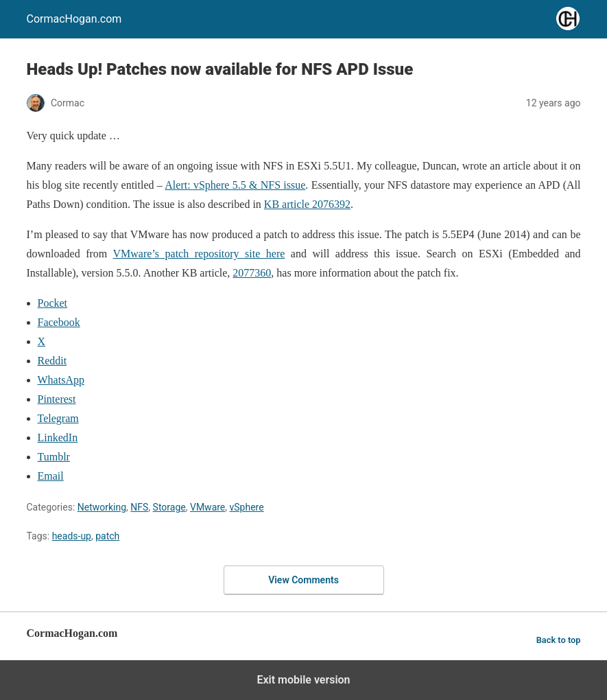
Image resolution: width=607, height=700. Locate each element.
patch (107, 536)
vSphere (247, 507)
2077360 (252, 273)
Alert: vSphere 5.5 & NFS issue (235, 185)
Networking (102, 507)
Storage (169, 507)
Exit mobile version (303, 680)
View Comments (303, 580)
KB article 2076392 (307, 204)
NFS (139, 507)
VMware (207, 507)
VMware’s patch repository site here (199, 254)
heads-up (72, 536)
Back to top (559, 640)
